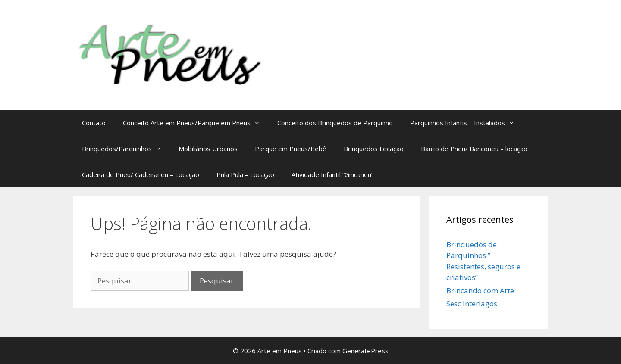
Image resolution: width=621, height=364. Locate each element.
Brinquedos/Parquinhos (126, 149)
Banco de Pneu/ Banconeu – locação (474, 149)
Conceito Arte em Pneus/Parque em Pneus (196, 123)
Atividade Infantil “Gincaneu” (332, 174)
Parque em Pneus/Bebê (291, 149)
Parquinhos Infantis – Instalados (467, 123)
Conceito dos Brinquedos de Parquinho (335, 123)
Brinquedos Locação (374, 149)
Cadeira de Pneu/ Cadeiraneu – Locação (141, 174)
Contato (94, 123)
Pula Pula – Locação (245, 174)
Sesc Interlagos (472, 303)
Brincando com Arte (480, 291)
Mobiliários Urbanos (208, 149)
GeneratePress (365, 351)
